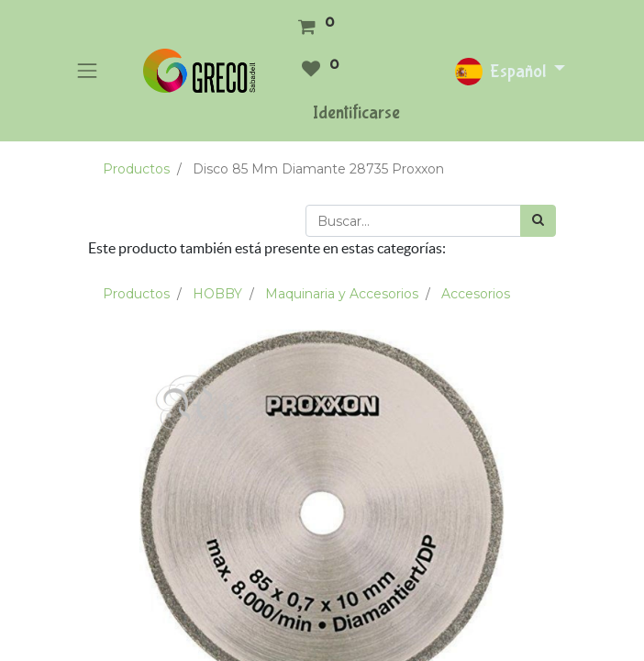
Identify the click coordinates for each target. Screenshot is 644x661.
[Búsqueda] (538, 221)
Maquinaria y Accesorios (342, 294)
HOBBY (217, 294)
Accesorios (476, 294)
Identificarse (356, 112)
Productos (136, 169)
